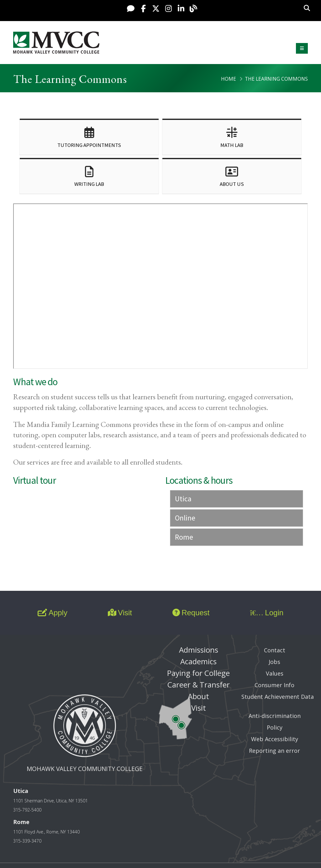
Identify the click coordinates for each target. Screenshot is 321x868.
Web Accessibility (275, 739)
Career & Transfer (199, 685)
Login (267, 613)
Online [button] (185, 518)
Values (275, 673)
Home (229, 79)
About (198, 696)
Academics (198, 661)
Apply (53, 613)
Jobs (274, 662)
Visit (120, 613)
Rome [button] (184, 537)
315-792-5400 (27, 810)
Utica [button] (183, 499)
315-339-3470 (27, 841)
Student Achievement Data (278, 697)
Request (191, 613)
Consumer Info (274, 685)
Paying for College (198, 673)
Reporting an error (274, 751)
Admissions (199, 650)
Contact (275, 650)
